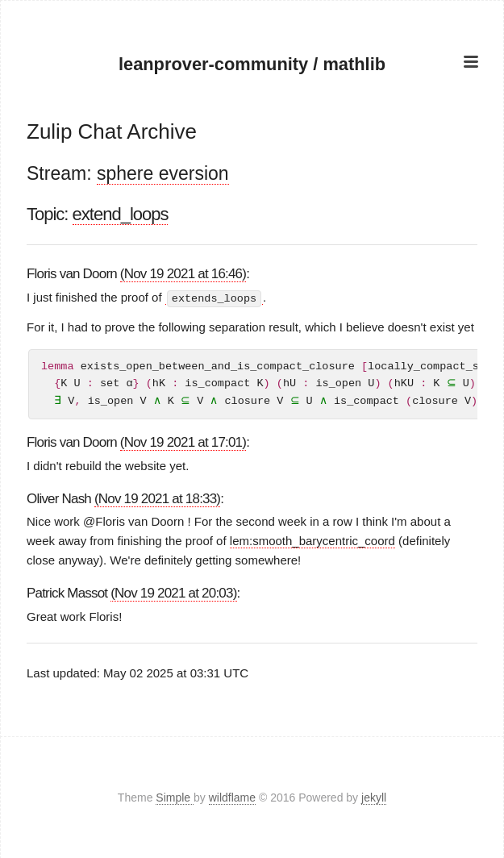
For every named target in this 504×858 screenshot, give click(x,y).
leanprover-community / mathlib (252, 64)
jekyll (374, 797)
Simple (175, 797)
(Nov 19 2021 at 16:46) (183, 274)
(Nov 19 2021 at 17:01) (183, 441)
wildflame (232, 797)
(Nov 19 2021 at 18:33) (157, 498)
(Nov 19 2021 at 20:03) (173, 593)
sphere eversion (163, 173)
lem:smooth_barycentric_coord (312, 541)
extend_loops (121, 214)
